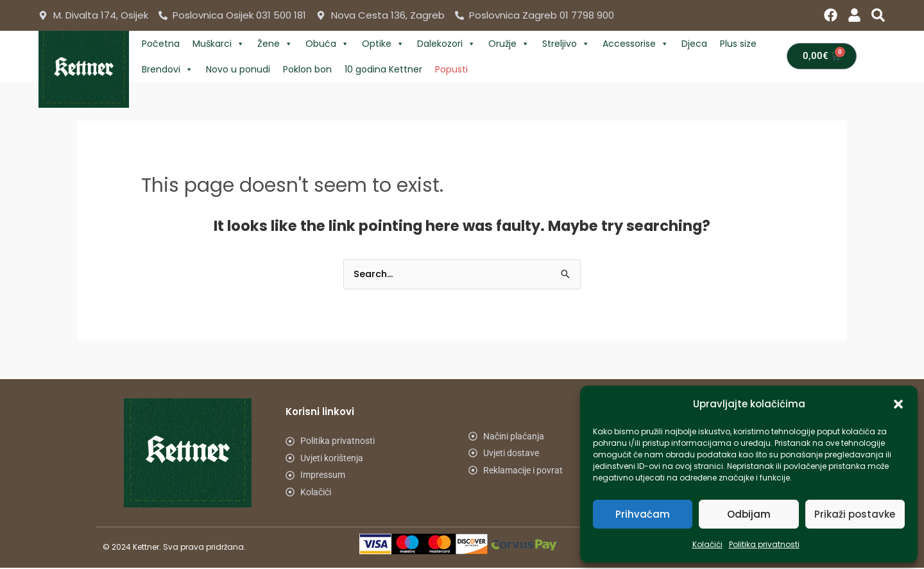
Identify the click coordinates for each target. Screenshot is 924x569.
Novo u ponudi (238, 69)
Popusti (451, 69)
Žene (275, 44)
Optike (383, 44)
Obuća (327, 44)
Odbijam (749, 514)
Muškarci (218, 44)
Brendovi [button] (167, 69)
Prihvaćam (643, 514)
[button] (898, 404)
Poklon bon (307, 69)
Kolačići (707, 544)
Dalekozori (446, 44)
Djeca (694, 44)
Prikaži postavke (855, 514)
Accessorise (636, 44)
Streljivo (566, 44)
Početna (161, 44)
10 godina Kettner (383, 69)
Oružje (509, 44)
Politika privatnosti (764, 544)
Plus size (738, 44)
